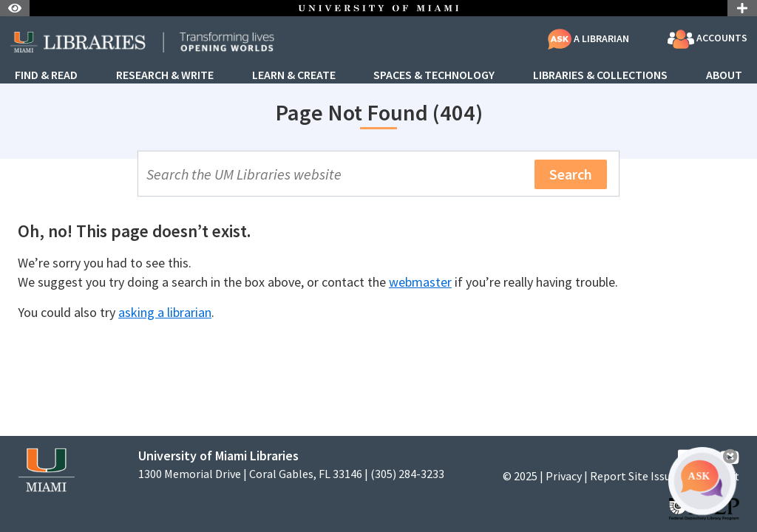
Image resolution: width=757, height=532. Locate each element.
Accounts (707, 39)
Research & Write (165, 75)
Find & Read (46, 75)
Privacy (564, 476)
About (724, 75)
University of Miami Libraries (218, 456)
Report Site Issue (633, 476)
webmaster (420, 282)
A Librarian (588, 38)
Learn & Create (294, 75)
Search (571, 174)
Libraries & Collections (600, 75)
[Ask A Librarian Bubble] (702, 481)
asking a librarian (165, 312)
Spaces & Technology (434, 75)
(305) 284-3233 (407, 474)
